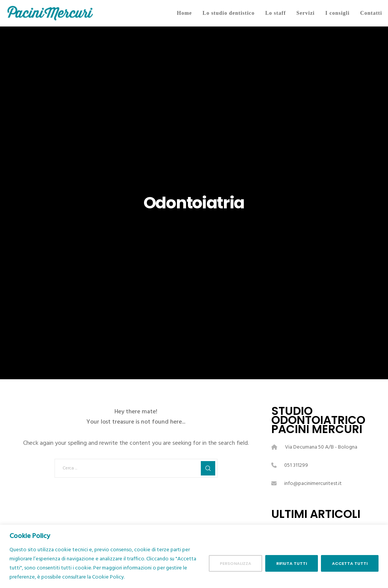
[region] (194, 556)
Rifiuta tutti (292, 563)
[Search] (208, 468)
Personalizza (235, 563)
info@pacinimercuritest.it (313, 483)
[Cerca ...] (136, 468)
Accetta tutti (350, 563)
